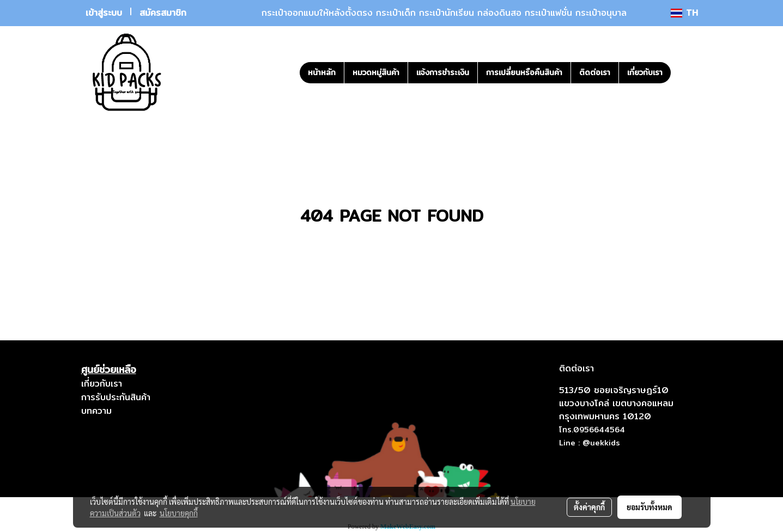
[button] (687, 72)
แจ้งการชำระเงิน (443, 72)
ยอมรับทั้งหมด (650, 507)
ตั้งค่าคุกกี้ (589, 507)
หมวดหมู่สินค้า (376, 72)
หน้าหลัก (322, 72)
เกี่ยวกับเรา (645, 72)
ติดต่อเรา (595, 72)
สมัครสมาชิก (163, 13)
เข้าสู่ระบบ (104, 13)
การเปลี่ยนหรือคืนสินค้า (524, 72)
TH (684, 13)
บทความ (96, 411)
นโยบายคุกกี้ (179, 513)
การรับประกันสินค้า (116, 397)
